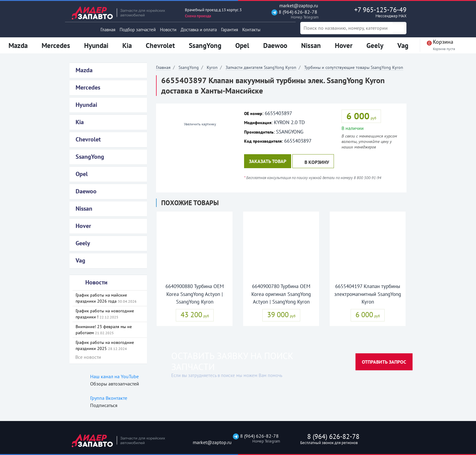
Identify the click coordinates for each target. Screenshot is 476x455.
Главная (108, 30)
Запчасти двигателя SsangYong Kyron (261, 67)
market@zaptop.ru (295, 6)
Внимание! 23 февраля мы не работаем (104, 330)
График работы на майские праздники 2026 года (106, 298)
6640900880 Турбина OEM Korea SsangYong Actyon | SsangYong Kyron (195, 294)
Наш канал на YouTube (114, 376)
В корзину (313, 161)
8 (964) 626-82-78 (294, 14)
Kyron (212, 67)
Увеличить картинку (198, 124)
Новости (168, 30)
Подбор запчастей (138, 30)
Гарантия (229, 30)
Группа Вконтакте (109, 398)
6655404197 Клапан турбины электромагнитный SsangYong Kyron (368, 294)
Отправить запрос (384, 362)
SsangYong (189, 67)
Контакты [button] (251, 30)
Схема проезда (198, 16)
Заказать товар (268, 161)
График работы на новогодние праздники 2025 (105, 345)
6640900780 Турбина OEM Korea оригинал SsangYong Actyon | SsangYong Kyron (281, 294)
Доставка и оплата (199, 30)
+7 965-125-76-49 (368, 12)
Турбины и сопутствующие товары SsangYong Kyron (354, 67)
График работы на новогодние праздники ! (105, 314)
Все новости (88, 357)
